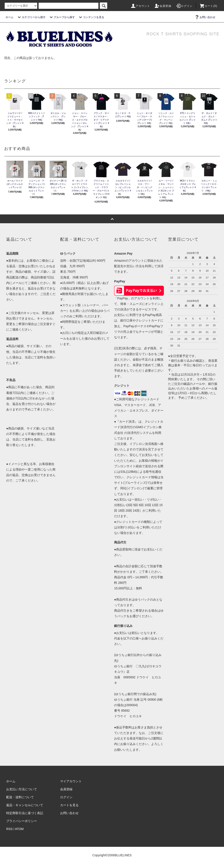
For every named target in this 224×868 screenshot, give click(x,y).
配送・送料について (20, 797)
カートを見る (69, 805)
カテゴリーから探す (31, 17)
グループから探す (62, 17)
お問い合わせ (205, 17)
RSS (9, 829)
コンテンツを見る (91, 17)
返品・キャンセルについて (25, 805)
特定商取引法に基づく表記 (25, 813)
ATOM (19, 829)
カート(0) (208, 6)
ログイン (184, 6)
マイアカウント (71, 781)
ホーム (9, 17)
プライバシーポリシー (22, 821)
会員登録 (163, 6)
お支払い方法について (22, 789)
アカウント (140, 6)
